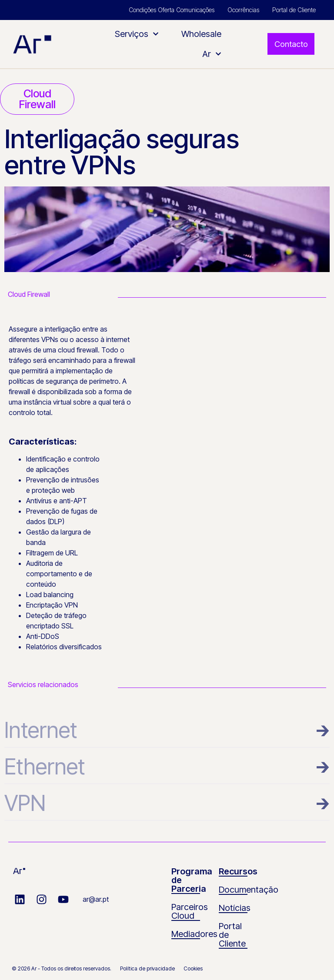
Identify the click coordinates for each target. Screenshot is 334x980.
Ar (212, 54)
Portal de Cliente (294, 10)
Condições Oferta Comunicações (172, 10)
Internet (41, 730)
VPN (25, 803)
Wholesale (201, 34)
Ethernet (45, 767)
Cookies (193, 968)
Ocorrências (243, 10)
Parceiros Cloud (190, 911)
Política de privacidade (147, 968)
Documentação (249, 890)
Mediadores (194, 934)
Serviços (137, 34)
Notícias (235, 908)
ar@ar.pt (96, 899)
